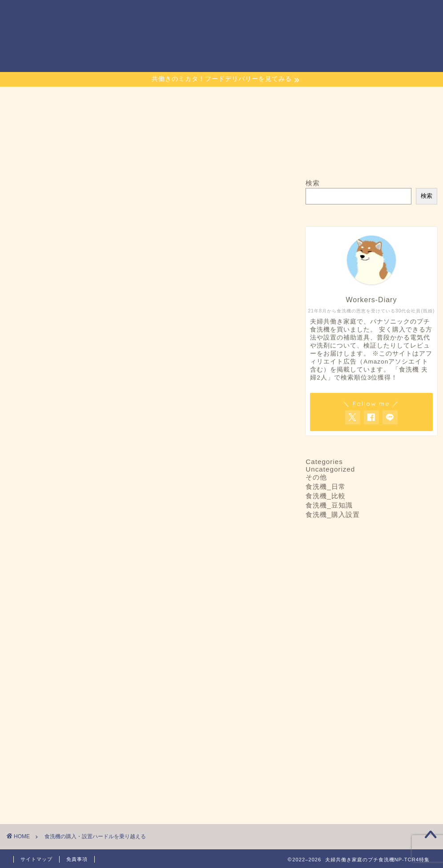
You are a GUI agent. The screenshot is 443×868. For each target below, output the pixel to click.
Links (364, 14)
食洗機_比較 (325, 496)
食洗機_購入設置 (332, 514)
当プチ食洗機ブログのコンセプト (245, 14)
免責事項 (77, 859)
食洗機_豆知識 (329, 505)
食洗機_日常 (325, 486)
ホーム (121, 14)
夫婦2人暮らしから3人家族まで (95, 385)
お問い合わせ (166, 14)
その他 (316, 477)
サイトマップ (323, 14)
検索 (313, 183)
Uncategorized (330, 469)
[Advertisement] (144, 728)
